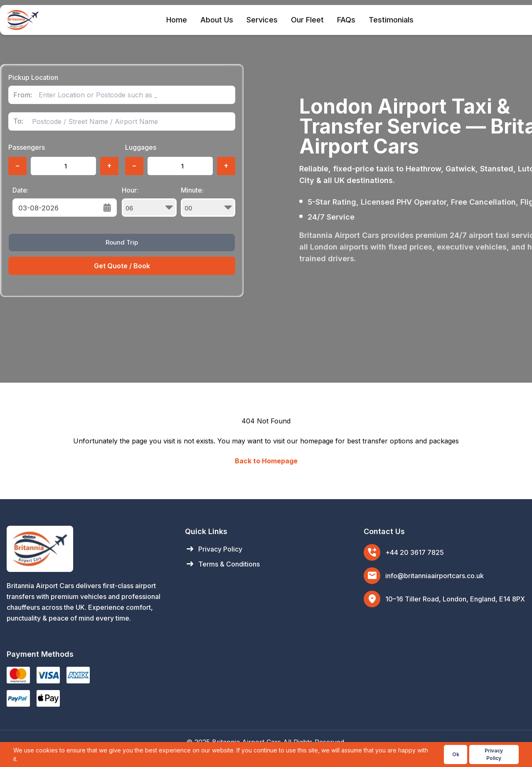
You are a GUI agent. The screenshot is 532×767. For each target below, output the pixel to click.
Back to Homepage (266, 461)
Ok (456, 754)
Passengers (27, 147)
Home (177, 20)
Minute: (208, 201)
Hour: (149, 201)
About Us (217, 20)
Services (262, 20)
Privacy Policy (214, 549)
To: (18, 121)
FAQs (346, 20)
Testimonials (391, 20)
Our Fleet (307, 20)
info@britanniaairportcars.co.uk (435, 576)
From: (23, 95)
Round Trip (122, 242)
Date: (21, 190)
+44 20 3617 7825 (415, 552)
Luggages (141, 147)
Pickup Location (33, 77)
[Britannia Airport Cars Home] (87, 549)
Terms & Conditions (222, 564)
